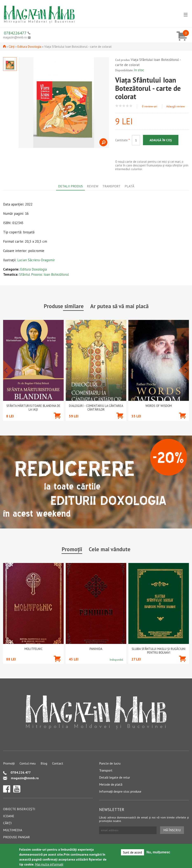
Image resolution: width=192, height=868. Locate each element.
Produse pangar (16, 837)
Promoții (9, 763)
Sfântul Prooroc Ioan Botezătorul (44, 274)
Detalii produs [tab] (70, 186)
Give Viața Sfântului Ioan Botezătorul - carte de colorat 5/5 (131, 106)
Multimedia (13, 830)
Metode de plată (111, 784)
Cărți (12, 47)
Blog (44, 763)
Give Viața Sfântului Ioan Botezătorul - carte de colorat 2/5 (120, 106)
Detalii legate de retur (115, 777)
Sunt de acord (132, 852)
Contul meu (28, 763)
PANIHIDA (96, 649)
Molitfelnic (33, 649)
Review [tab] (93, 186)
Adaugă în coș (161, 140)
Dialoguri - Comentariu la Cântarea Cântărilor (96, 408)
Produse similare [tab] (64, 306)
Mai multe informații (49, 864)
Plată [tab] (129, 186)
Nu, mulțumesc (158, 852)
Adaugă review (176, 106)
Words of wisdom (159, 406)
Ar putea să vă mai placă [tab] (119, 306)
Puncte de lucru (110, 763)
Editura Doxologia (29, 47)
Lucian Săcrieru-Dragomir (36, 260)
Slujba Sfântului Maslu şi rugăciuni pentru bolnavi (159, 651)
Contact (58, 763)
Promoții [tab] (72, 549)
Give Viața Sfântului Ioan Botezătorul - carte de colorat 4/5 (127, 106)
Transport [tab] (111, 186)
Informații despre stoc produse (120, 791)
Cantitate (122, 140)
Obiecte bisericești (19, 809)
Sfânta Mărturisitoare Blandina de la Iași (33, 408)
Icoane (9, 816)
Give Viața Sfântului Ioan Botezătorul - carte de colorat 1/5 (117, 106)
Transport (106, 770)
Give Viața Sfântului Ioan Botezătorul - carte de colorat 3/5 (124, 106)
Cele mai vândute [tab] (110, 549)
